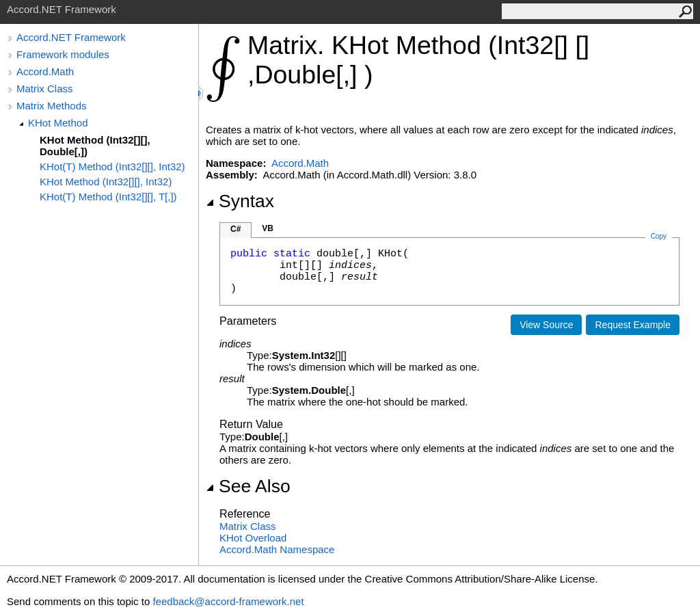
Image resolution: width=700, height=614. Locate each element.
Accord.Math (45, 71)
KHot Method (58, 123)
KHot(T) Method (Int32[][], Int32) (112, 166)
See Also (248, 486)
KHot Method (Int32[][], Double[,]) (95, 146)
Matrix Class (45, 89)
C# (235, 229)
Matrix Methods (52, 106)
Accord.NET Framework (71, 37)
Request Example (633, 325)
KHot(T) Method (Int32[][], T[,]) (108, 197)
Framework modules (63, 54)
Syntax (240, 201)
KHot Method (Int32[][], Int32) (106, 182)
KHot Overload (253, 538)
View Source (546, 325)
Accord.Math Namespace (277, 549)
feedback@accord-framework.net (228, 601)
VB (268, 228)
